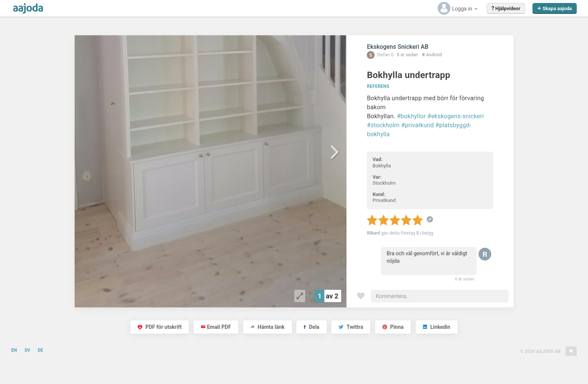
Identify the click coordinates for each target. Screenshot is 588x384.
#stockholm (383, 125)
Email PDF (216, 327)
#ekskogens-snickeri (456, 116)
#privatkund (418, 125)
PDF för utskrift (160, 327)
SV (27, 350)
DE (40, 350)
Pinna (393, 327)
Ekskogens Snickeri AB (397, 47)
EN (14, 350)
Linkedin (437, 327)
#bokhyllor (411, 116)
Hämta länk (268, 327)
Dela (311, 327)
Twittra (351, 327)
